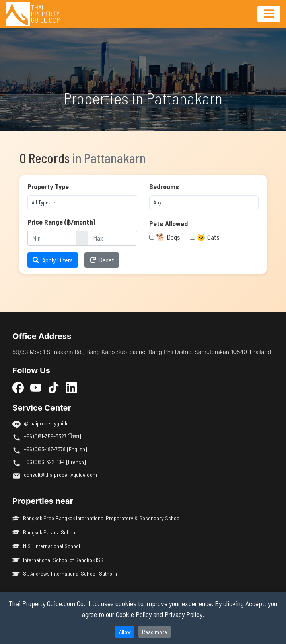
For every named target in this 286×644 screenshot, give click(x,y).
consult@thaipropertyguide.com (60, 475)
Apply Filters (53, 260)
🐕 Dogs (168, 237)
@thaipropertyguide (46, 423)
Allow (125, 632)
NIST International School (46, 546)
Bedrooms (164, 186)
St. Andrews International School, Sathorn (65, 573)
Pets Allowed (169, 223)
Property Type (48, 186)
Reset (102, 260)
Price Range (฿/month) (61, 222)
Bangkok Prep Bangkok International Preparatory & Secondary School (97, 518)
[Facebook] (18, 388)
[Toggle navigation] (269, 14)
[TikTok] (53, 388)
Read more (154, 632)
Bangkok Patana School (44, 532)
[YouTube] (36, 388)
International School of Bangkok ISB (58, 560)
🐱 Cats (208, 237)
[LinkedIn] (71, 388)
